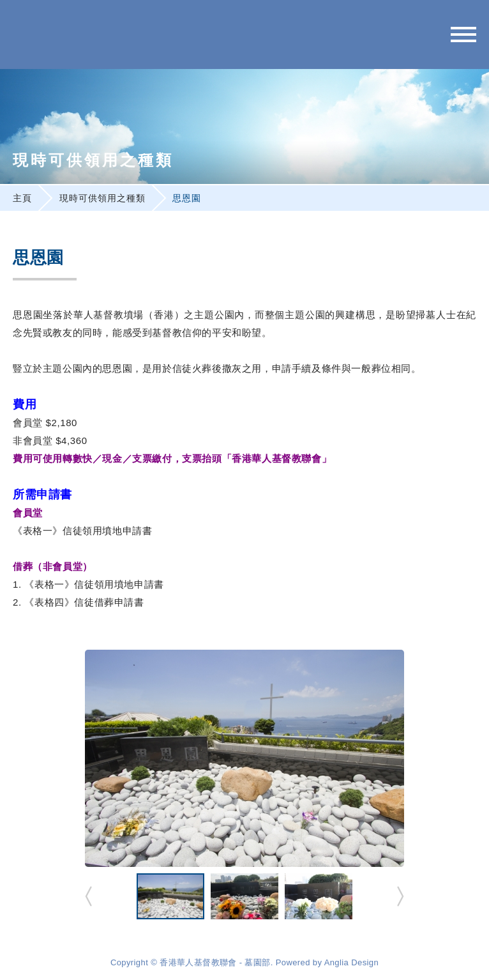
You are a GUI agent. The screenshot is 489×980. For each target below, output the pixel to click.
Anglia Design (351, 962)
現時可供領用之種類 (102, 198)
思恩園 (187, 198)
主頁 (22, 198)
